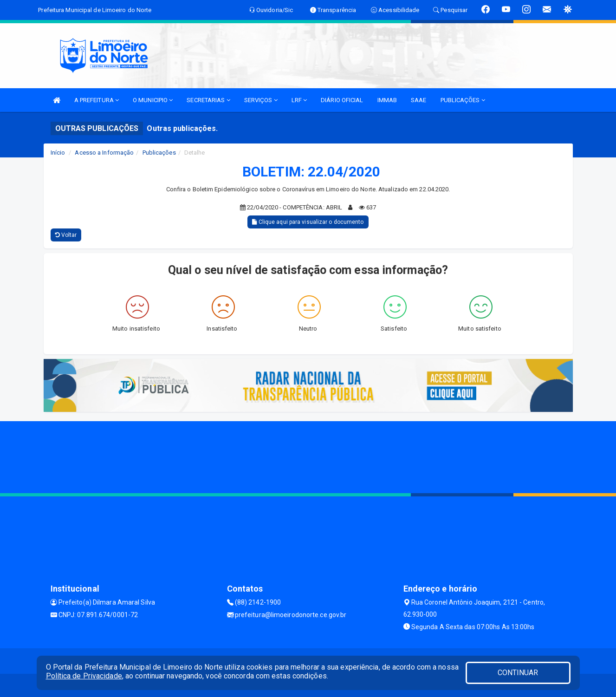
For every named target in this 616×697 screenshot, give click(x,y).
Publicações (159, 153)
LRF (299, 100)
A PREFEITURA (97, 100)
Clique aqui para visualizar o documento (308, 222)
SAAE (418, 100)
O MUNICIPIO (153, 100)
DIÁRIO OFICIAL (342, 100)
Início (58, 153)
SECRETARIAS (208, 100)
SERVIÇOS (261, 100)
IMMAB (387, 100)
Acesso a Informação (104, 153)
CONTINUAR (518, 673)
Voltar (66, 235)
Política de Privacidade (84, 676)
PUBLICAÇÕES (463, 100)
